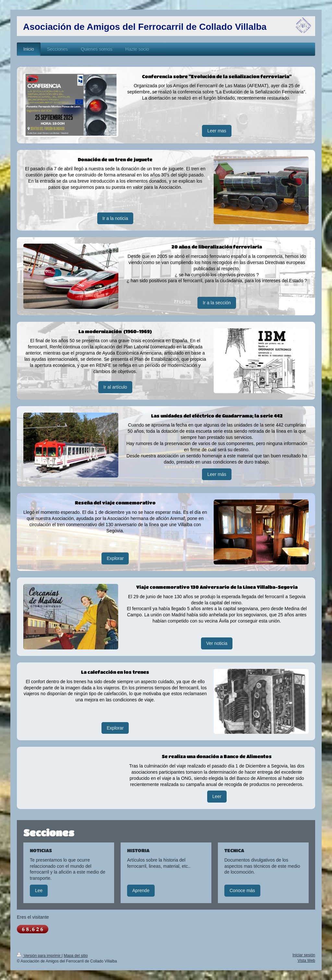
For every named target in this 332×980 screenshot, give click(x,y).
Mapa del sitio (76, 956)
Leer (217, 796)
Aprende (141, 890)
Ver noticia (217, 643)
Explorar (115, 558)
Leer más (217, 474)
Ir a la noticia (115, 218)
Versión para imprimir (39, 956)
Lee (39, 890)
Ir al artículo (115, 387)
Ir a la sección (217, 303)
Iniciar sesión (304, 955)
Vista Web (306, 961)
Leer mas (217, 131)
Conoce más (242, 890)
